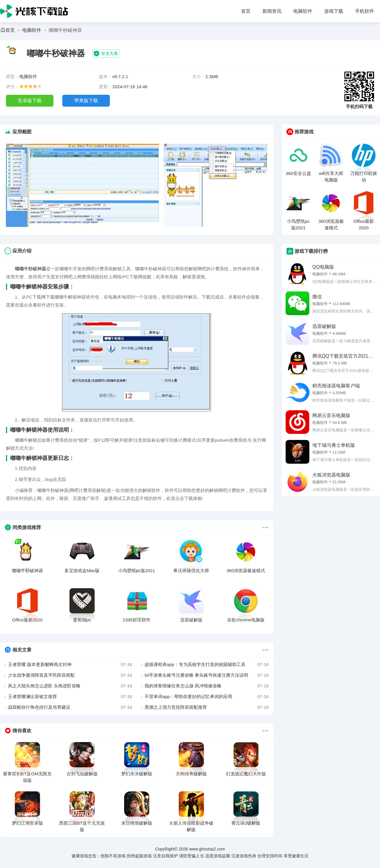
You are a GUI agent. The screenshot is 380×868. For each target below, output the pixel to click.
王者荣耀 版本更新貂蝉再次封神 (70, 665)
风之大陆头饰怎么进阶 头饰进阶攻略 (70, 686)
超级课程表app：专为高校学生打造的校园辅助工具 (207, 665)
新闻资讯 (272, 11)
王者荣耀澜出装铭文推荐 (70, 697)
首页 (246, 11)
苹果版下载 (86, 101)
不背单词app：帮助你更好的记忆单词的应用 (207, 697)
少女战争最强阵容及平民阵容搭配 (70, 675)
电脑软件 (303, 11)
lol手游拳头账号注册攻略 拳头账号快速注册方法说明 (207, 675)
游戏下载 (334, 11)
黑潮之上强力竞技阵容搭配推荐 (207, 707)
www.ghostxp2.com (207, 849)
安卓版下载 (30, 101)
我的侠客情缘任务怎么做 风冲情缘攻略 (207, 686)
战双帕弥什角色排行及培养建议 (70, 707)
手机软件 (365, 11)
